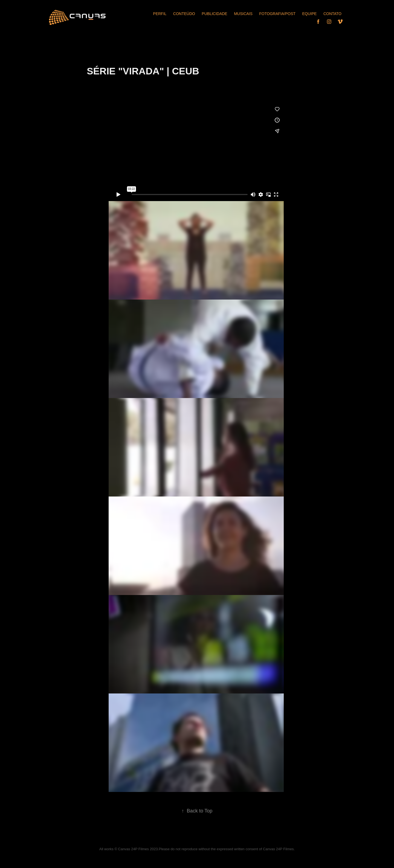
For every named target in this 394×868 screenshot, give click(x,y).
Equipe (310, 14)
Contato (332, 14)
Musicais (243, 14)
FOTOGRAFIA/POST (277, 14)
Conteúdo (184, 14)
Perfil (160, 14)
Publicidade (214, 14)
